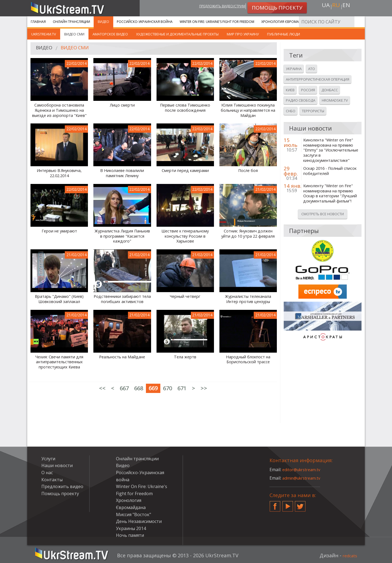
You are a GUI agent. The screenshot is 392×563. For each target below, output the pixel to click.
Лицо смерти (122, 105)
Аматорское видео (110, 34)
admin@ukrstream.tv (304, 478)
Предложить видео (62, 486)
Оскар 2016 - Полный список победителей (330, 171)
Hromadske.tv (335, 100)
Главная (38, 22)
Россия (308, 90)
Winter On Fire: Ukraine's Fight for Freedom (217, 22)
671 (182, 388)
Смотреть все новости (323, 214)
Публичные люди (284, 34)
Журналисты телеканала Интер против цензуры (248, 299)
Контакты (52, 480)
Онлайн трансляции (71, 22)
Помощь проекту (60, 494)
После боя (248, 171)
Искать (359, 22)
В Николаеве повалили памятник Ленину (122, 173)
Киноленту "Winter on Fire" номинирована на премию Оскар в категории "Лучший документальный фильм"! (330, 193)
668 (139, 388)
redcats (348, 555)
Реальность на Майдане (122, 357)
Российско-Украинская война (145, 22)
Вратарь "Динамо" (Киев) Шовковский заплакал (59, 299)
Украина (294, 69)
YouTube (288, 504)
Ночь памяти (130, 535)
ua (324, 7)
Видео (103, 22)
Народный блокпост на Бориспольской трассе (248, 360)
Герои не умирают (59, 231)
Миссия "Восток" (134, 514)
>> (204, 388)
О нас (47, 473)
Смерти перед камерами (185, 171)
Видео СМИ (74, 34)
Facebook (275, 504)
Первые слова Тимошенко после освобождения (185, 108)
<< (102, 388)
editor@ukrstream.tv (303, 470)
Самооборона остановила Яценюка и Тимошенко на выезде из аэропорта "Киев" (59, 110)
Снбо (291, 111)
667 (124, 388)
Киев (290, 90)
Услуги (324, 22)
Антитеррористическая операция (318, 79)
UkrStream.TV (44, 34)
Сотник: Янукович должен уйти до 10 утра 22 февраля (248, 234)
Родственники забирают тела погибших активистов (122, 299)
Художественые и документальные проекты (177, 34)
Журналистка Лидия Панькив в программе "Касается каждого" (122, 236)
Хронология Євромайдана (286, 22)
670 (168, 388)
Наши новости (57, 465)
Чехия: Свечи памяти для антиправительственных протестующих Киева (59, 362)
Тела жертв (185, 357)
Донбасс (330, 90)
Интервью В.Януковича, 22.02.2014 (59, 173)
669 (153, 388)
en (348, 7)
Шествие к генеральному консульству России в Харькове (185, 236)
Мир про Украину (243, 34)
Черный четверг (185, 296)
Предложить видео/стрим (214, 7)
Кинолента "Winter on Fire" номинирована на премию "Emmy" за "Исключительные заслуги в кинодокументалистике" (331, 150)
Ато (312, 69)
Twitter (300, 504)
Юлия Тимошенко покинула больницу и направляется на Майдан (248, 110)
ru (336, 7)
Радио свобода (301, 100)
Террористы (313, 111)
